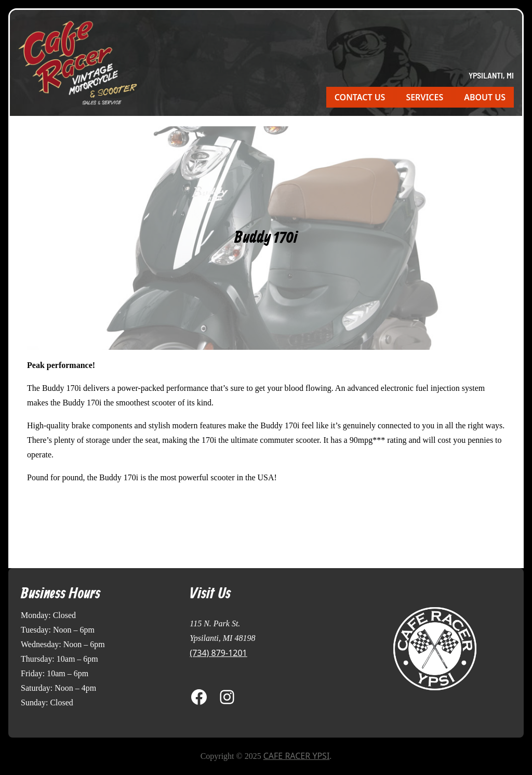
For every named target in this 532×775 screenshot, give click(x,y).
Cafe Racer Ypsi (297, 756)
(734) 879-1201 (218, 653)
